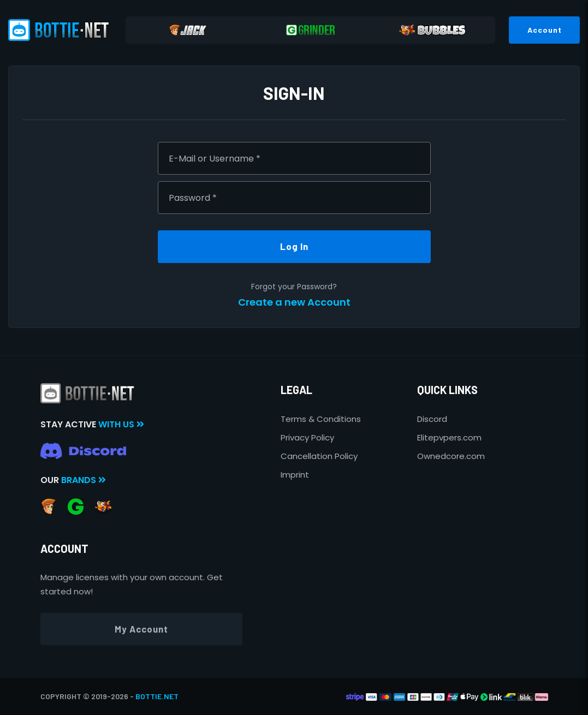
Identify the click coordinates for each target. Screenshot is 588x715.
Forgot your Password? (294, 287)
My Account (141, 629)
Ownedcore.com (451, 456)
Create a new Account (294, 302)
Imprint (295, 475)
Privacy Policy (307, 437)
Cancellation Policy (319, 456)
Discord (432, 419)
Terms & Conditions (321, 419)
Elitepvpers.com (449, 437)
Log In (294, 246)
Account (545, 30)
